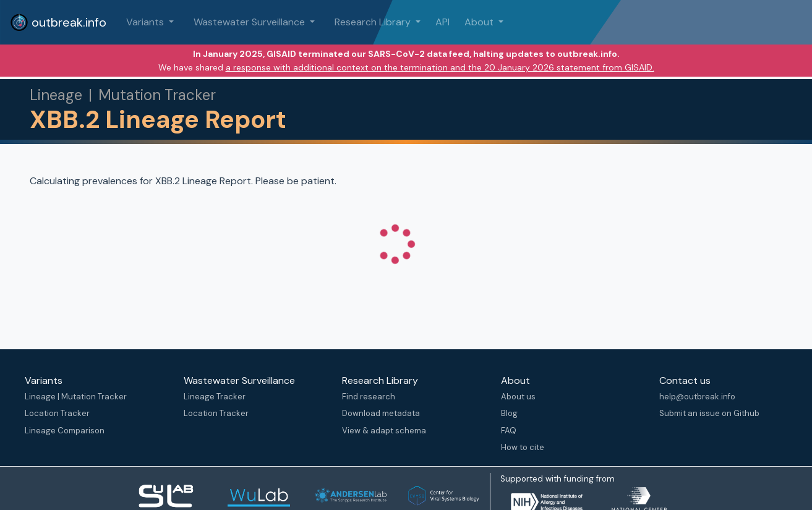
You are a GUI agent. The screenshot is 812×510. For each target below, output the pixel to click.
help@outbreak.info (697, 397)
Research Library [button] (374, 22)
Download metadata (381, 413)
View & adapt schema (384, 431)
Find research (369, 397)
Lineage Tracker (215, 397)
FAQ (509, 431)
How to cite (523, 447)
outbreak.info (58, 22)
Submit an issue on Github (709, 413)
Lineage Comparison (65, 431)
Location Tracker (57, 413)
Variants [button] (146, 22)
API (442, 22)
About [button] (480, 22)
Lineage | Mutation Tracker (76, 397)
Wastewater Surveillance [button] (250, 22)
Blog (509, 413)
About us (518, 397)
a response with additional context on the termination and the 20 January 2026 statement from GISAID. (440, 67)
